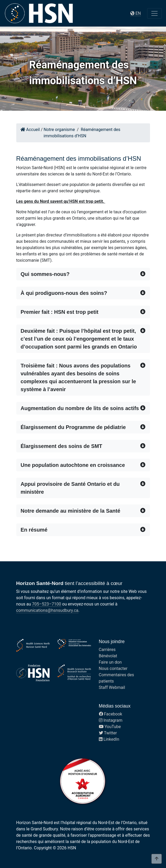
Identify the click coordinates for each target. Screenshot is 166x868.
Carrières (107, 650)
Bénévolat (108, 656)
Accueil (30, 130)
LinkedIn (109, 739)
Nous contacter (113, 668)
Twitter (108, 733)
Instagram (111, 720)
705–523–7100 (47, 604)
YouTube (110, 727)
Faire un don (110, 662)
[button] (83, 274)
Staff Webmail (112, 687)
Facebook (111, 714)
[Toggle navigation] (154, 13)
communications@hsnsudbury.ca (47, 610)
